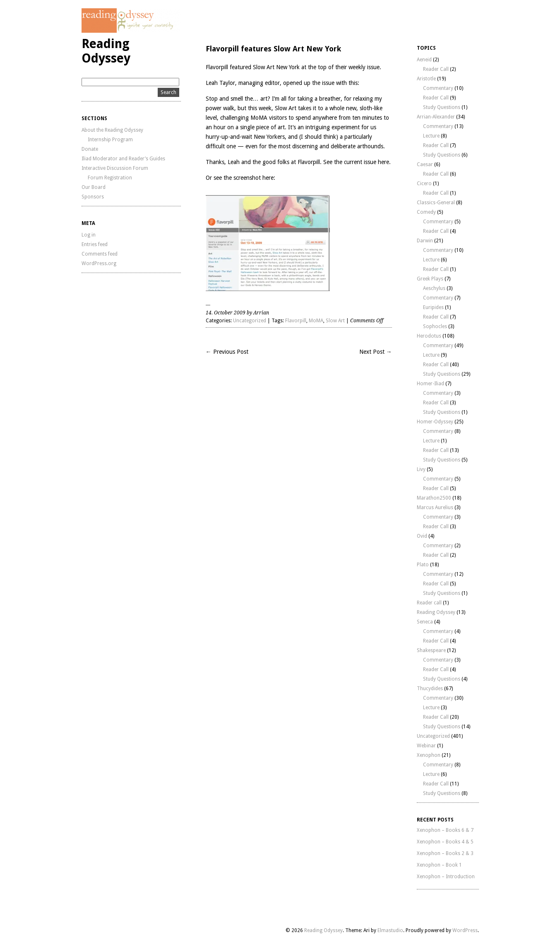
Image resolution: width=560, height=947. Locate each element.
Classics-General (436, 203)
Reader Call (436, 69)
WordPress (465, 930)
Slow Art (286, 108)
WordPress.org (99, 263)
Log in (89, 235)
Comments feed (100, 254)
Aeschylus (434, 288)
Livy (421, 469)
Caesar (425, 164)
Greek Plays (430, 279)
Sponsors (93, 197)
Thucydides (430, 689)
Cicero (424, 184)
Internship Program (110, 140)
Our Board (94, 187)
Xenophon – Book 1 (439, 865)
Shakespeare (431, 650)
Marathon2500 (434, 498)
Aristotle (426, 79)
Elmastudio (390, 930)
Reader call (429, 603)
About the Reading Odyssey (112, 130)
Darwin (425, 241)
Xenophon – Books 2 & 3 (445, 853)
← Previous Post (227, 352)
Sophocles (435, 326)
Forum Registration (110, 178)
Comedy (426, 212)
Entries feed (95, 244)
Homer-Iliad (430, 384)
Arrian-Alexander (436, 117)
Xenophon (429, 755)
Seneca (425, 622)
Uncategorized (250, 321)
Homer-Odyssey (435, 422)
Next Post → (376, 352)
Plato (423, 565)
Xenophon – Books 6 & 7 (445, 830)
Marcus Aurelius (435, 507)
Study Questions (442, 107)
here (383, 162)
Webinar (426, 746)
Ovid (422, 536)
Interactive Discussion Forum (115, 168)
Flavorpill (296, 321)
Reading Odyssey (106, 51)
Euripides (433, 307)
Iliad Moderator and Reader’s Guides (123, 159)
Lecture (431, 136)
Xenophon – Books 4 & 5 (445, 842)
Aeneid (424, 60)
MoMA (316, 321)
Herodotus (429, 336)
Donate (90, 149)
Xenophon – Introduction (446, 877)
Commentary (438, 88)
